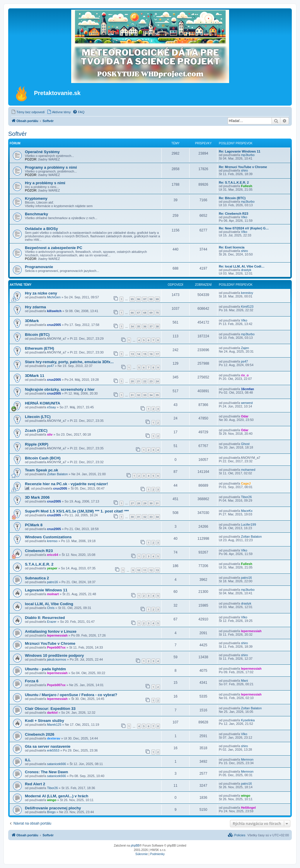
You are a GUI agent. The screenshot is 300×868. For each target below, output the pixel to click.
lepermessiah (57, 635)
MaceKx (247, 511)
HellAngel (248, 808)
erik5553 (53, 750)
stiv (50, 434)
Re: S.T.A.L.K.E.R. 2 (234, 182)
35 (139, 326)
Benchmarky (36, 214)
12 (151, 570)
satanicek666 (56, 764)
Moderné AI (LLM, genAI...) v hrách (57, 796)
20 (132, 381)
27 (132, 503)
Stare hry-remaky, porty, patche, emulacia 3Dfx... (69, 362)
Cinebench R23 (39, 551)
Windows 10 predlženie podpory (54, 655)
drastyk (246, 270)
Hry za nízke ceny (41, 293)
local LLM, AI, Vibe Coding (49, 604)
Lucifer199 (248, 524)
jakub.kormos (56, 659)
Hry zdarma (35, 307)
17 (157, 354)
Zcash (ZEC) (36, 430)
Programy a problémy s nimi (51, 167)
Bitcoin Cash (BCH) (43, 458)
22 (145, 381)
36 (145, 326)
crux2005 (54, 325)
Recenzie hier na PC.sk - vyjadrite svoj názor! (67, 484)
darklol (52, 713)
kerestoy (247, 293)
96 (139, 299)
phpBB (135, 846)
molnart (53, 594)
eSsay (51, 407)
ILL (28, 760)
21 (139, 381)
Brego (51, 812)
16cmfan (247, 389)
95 (132, 299)
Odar (245, 416)
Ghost (245, 444)
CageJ (246, 483)
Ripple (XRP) (37, 444)
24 (157, 381)
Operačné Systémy (42, 152)
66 (132, 313)
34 (132, 326)
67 (139, 313)
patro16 (52, 582)
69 (151, 313)
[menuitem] (28, 112)
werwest (247, 403)
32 (139, 395)
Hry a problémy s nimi (45, 183)
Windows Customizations (48, 537)
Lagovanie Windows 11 (46, 590)
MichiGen (54, 297)
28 (139, 503)
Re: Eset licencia (232, 247)
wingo (52, 800)
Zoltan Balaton (57, 474)
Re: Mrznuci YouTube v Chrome (243, 167)
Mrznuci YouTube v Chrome (50, 643)
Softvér (17, 134)
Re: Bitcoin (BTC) (232, 198)
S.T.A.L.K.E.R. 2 (39, 564)
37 (151, 326)
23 (151, 381)
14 (139, 354)
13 (132, 354)
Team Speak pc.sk (41, 470)
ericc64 (52, 555)
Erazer (52, 622)
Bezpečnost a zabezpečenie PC (54, 248)
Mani (244, 681)
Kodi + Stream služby (45, 721)
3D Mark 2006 (37, 497)
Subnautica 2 (37, 578)
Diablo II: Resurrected (45, 618)
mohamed (248, 470)
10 (139, 570)
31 (132, 395)
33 (145, 395)
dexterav (53, 738)
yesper (52, 568)
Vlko (244, 217)
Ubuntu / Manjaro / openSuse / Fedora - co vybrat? (71, 695)
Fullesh (247, 186)
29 (145, 503)
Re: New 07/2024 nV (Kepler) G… (244, 228)
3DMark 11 (35, 376)
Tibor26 (246, 497)
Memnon (247, 759)
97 (145, 299)
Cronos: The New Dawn (46, 772)
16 (151, 354)
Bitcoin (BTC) (37, 335)
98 (151, 299)
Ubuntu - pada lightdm (45, 669)
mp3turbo (248, 155)
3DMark (32, 321)
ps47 (50, 366)
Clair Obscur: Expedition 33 (50, 709)
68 (145, 313)
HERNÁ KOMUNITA (43, 403)
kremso (52, 541)
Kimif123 (247, 307)
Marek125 (54, 725)
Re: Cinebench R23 (233, 214)
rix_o (245, 375)
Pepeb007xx (56, 647)
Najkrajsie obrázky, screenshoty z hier (60, 389)
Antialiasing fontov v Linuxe (51, 631)
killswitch (54, 311)
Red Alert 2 (35, 784)
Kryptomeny (36, 198)
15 (145, 354)
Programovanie (39, 267)
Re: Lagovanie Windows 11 (240, 151)
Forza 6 (32, 681)
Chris (51, 608)
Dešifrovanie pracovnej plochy (53, 808)
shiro (244, 170)
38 (157, 326)
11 (145, 570)
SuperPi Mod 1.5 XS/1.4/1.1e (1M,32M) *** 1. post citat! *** (77, 511)
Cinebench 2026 (40, 734)
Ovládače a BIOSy (41, 229)
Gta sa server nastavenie (48, 746)
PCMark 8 (34, 525)
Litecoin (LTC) (38, 417)
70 (157, 313)
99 (157, 299)
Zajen (245, 348)
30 (151, 503)
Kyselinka (248, 720)
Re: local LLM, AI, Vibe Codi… (242, 266)
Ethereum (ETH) (40, 348)
